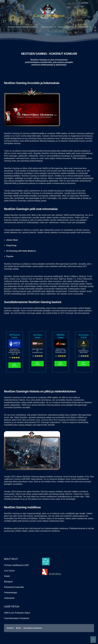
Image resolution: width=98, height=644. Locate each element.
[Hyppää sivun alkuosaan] (93, 640)
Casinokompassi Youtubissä (17, 618)
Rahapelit (84, 27)
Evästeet (10, 628)
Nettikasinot (47, 27)
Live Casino (9, 571)
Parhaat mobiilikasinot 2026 (16, 565)
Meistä (18, 628)
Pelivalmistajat (11, 593)
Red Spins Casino (38, 336)
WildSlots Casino (61, 336)
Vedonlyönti (9, 598)
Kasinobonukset (66, 27)
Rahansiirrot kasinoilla (14, 587)
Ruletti (7, 576)
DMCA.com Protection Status (17, 613)
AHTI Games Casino (15, 336)
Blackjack (8, 582)
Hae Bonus (14, 365)
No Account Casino (83, 336)
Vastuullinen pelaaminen (33, 628)
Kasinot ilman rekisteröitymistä (23, 27)
